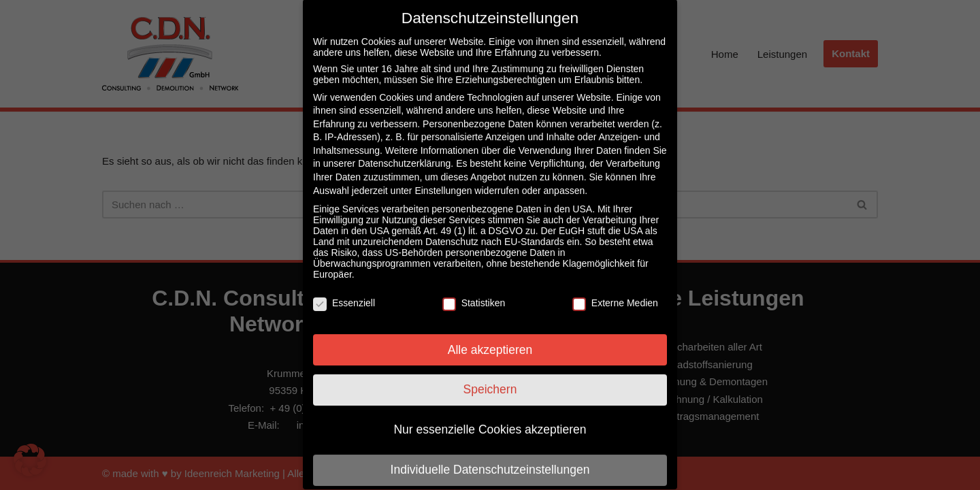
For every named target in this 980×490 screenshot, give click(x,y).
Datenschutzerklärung (404, 150)
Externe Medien (615, 289)
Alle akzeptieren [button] (490, 336)
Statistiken (474, 289)
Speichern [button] (490, 376)
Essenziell (344, 289)
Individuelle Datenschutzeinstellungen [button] (490, 457)
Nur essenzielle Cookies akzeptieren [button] (490, 416)
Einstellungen (443, 177)
